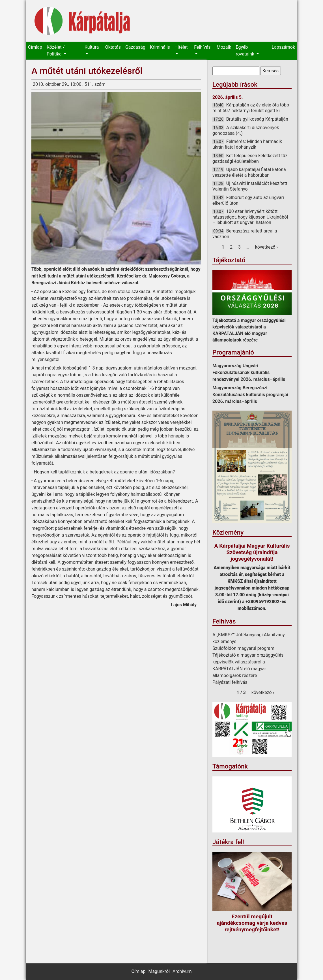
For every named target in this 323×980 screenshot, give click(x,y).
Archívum (182, 971)
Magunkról (159, 971)
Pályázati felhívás (230, 682)
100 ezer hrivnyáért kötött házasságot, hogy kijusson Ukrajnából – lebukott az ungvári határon (250, 217)
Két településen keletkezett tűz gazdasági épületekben (250, 158)
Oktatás (113, 47)
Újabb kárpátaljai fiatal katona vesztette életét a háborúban (249, 172)
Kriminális (160, 47)
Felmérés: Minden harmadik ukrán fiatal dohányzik (247, 144)
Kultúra (92, 47)
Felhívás (202, 47)
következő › (267, 247)
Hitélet (181, 47)
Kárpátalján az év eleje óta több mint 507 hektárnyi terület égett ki (251, 108)
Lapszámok (283, 47)
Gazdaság (135, 47)
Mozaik (224, 47)
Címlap (35, 47)
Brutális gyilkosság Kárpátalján (257, 119)
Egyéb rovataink (245, 51)
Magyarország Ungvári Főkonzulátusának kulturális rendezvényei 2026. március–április (249, 372)
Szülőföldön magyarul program (243, 648)
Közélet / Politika (56, 51)
